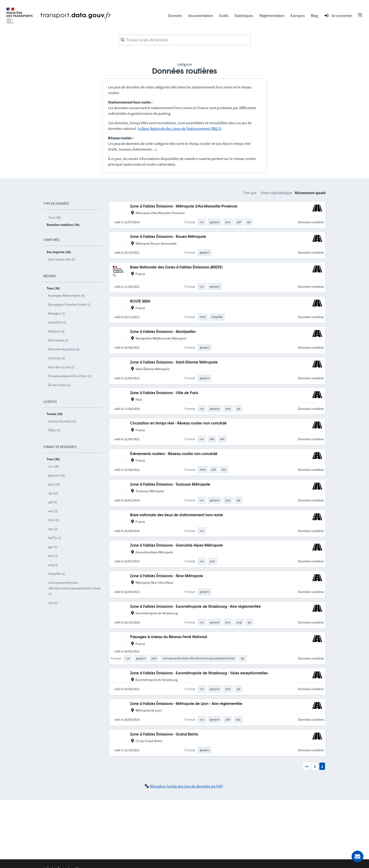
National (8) (56, 331)
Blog (314, 16)
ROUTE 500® (140, 302)
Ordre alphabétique (276, 193)
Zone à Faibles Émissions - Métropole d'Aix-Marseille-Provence (184, 206)
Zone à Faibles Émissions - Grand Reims (164, 734)
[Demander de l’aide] (357, 856)
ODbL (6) (54, 430)
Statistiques (244, 16)
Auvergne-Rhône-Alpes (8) (66, 296)
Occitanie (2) (57, 358)
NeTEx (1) (55, 538)
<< (307, 766)
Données (175, 16)
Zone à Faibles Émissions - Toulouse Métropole (170, 485)
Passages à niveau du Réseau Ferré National (169, 637)
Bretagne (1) (57, 313)
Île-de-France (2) (60, 385)
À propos (298, 16)
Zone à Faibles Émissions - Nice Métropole (167, 576)
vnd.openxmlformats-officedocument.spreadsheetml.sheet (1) (74, 588)
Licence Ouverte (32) (62, 421)
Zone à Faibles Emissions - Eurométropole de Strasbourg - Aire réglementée (195, 607)
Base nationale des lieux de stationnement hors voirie (177, 515)
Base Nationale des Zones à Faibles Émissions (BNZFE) (176, 267)
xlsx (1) (53, 603)
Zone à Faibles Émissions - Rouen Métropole (168, 237)
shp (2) (53, 529)
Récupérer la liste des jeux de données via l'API (186, 786)
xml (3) (53, 511)
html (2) (54, 520)
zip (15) (53, 493)
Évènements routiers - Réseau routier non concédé (174, 454)
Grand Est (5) (57, 322)
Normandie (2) (58, 340)
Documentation (201, 16)
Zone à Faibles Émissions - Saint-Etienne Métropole (174, 362)
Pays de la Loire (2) (61, 367)
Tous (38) (55, 217)
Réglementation (272, 16)
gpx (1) (53, 547)
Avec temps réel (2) (62, 259)
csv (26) (53, 466)
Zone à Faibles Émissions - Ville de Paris (164, 393)
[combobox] (184, 40)
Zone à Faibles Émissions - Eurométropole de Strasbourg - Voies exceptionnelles (199, 673)
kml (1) (53, 556)
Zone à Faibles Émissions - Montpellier (163, 332)
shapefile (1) (57, 574)
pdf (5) (53, 502)
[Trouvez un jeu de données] (184, 40)
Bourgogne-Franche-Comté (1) (69, 304)
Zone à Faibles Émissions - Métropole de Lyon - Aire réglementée (186, 704)
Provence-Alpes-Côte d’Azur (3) (70, 376)
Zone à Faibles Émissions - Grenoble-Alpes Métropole (176, 546)
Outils (224, 16)
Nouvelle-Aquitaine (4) (64, 349)
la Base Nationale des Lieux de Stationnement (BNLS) (180, 128)
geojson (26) (57, 475)
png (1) (53, 565)
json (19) (54, 484)
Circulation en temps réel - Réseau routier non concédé (178, 423)
